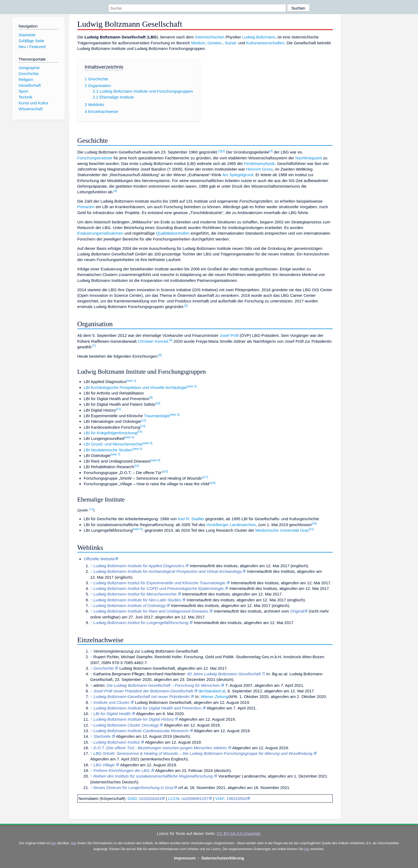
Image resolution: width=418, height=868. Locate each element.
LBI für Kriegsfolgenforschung (110, 433)
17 (205, 477)
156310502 (236, 798)
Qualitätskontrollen (173, 233)
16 (165, 471)
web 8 (155, 460)
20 (314, 523)
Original (297, 611)
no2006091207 (195, 798)
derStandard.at (212, 691)
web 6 (137, 449)
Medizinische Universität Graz (282, 530)
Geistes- (215, 43)
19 (92, 509)
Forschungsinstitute (95, 158)
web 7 (115, 454)
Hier (74, 843)
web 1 (131, 381)
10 (158, 403)
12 (144, 420)
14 (140, 432)
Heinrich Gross (259, 169)
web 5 (147, 443)
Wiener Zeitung (214, 697)
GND (132, 798)
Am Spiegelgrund (238, 175)
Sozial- (231, 43)
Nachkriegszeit (309, 158)
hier (53, 843)
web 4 (129, 437)
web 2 (192, 386)
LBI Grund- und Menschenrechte (113, 444)
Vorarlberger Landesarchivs (231, 525)
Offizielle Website (99, 559)
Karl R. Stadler (191, 519)
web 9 (137, 529)
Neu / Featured (32, 47)
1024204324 (150, 798)
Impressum (185, 858)
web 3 (175, 415)
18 (213, 483)
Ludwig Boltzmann (259, 37)
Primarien (86, 207)
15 (136, 466)
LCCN (174, 798)
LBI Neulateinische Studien (108, 450)
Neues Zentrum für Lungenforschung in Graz (133, 788)
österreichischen (210, 37)
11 (118, 409)
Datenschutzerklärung (223, 858)
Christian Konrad (153, 341)
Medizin (198, 43)
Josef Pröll (229, 335)
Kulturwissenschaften (265, 43)
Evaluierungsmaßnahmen (100, 233)
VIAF (220, 798)
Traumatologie (157, 416)
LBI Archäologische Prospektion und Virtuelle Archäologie (135, 387)
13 (143, 426)
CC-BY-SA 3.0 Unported (238, 833)
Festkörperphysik (259, 163)
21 (312, 529)
